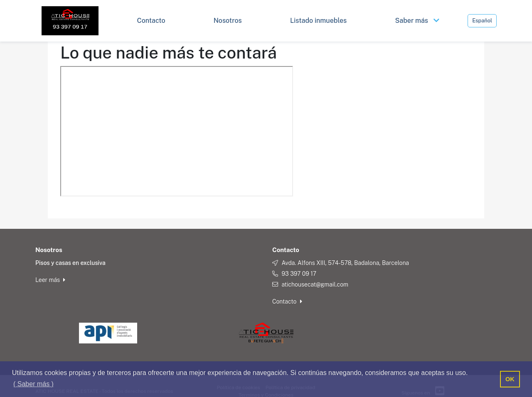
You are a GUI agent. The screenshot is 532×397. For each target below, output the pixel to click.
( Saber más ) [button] (33, 384)
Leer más (50, 280)
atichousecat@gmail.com (315, 284)
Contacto (287, 301)
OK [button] (510, 379)
